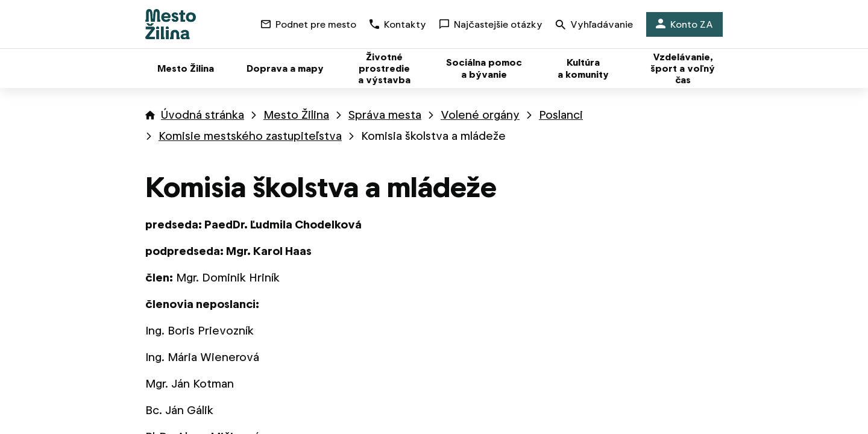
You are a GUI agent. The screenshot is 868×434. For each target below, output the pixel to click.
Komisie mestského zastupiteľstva (250, 136)
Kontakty (398, 24)
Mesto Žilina (296, 115)
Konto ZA (684, 24)
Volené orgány (480, 115)
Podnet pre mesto (309, 24)
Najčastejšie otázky (491, 24)
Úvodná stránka (203, 115)
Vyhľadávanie (594, 26)
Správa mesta (385, 115)
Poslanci (561, 115)
